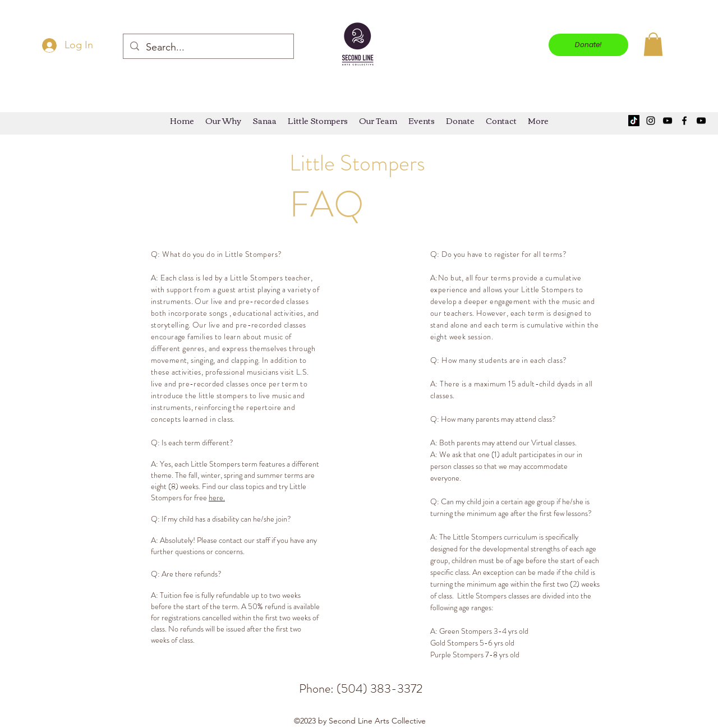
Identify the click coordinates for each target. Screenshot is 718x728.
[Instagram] (651, 121)
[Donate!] (588, 45)
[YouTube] (668, 121)
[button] (653, 44)
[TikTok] (634, 121)
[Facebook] (684, 121)
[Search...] (208, 48)
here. (217, 497)
